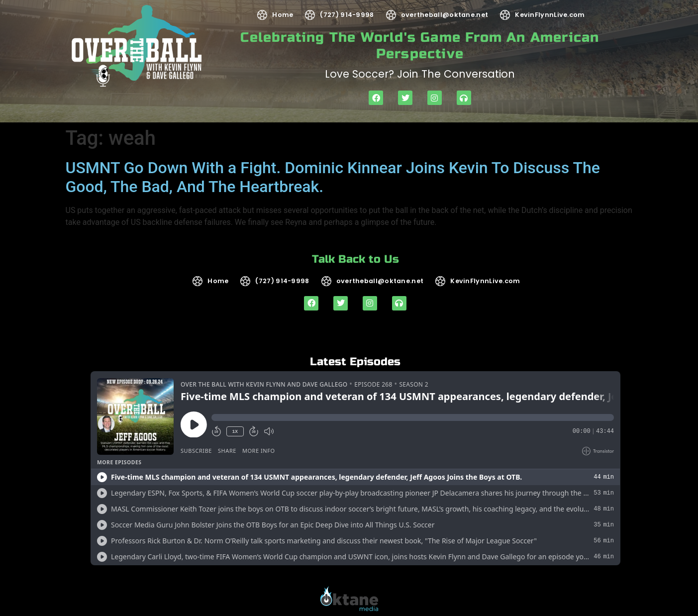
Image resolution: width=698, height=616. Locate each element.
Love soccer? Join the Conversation (420, 74)
